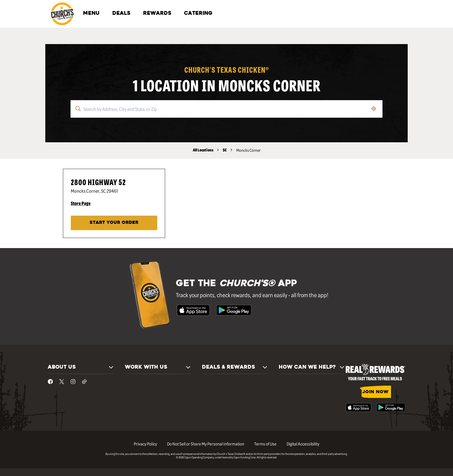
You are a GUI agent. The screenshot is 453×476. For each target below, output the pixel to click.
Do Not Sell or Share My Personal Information (206, 444)
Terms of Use (265, 444)
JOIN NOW (375, 392)
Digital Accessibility (303, 444)
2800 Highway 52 (98, 182)
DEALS (121, 14)
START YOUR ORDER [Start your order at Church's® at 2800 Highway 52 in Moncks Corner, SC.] (114, 223)
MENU (91, 14)
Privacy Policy (145, 444)
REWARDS (157, 14)
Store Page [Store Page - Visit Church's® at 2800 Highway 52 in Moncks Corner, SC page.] (81, 203)
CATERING (198, 14)
